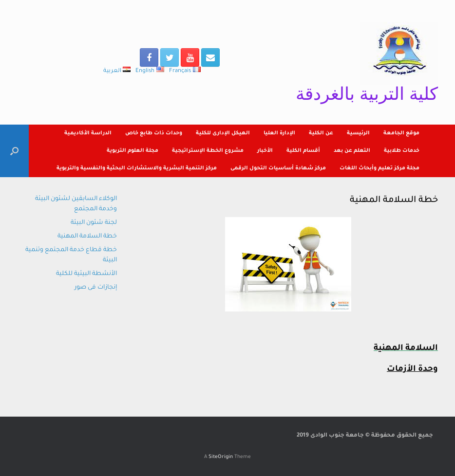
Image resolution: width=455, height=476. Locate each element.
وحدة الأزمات (412, 370)
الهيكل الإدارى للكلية (223, 133)
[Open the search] (14, 151)
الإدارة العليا (279, 133)
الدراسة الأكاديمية (88, 133)
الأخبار (265, 151)
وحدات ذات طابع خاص (154, 133)
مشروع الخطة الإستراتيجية (208, 151)
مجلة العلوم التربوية (133, 151)
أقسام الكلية (303, 151)
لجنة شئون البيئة (94, 223)
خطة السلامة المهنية (87, 237)
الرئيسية (358, 133)
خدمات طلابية (402, 151)
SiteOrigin (221, 457)
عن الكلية (321, 133)
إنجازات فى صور (96, 288)
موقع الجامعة (401, 133)
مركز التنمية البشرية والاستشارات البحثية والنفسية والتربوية (137, 168)
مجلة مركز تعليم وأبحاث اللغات (379, 168)
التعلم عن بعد (352, 151)
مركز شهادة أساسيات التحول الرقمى (278, 168)
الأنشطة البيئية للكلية (86, 274)
